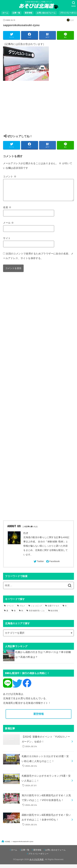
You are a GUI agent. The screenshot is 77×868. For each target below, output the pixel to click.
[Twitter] (39, 565)
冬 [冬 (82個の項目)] (66, 609)
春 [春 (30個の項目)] (15, 614)
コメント (10, 176)
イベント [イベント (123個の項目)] (10, 609)
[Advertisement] (38, 110)
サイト (7, 242)
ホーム (5, 13)
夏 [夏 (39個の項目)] (7, 614)
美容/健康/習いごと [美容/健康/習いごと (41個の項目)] (37, 614)
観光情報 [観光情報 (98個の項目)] (54, 614)
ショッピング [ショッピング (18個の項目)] (36, 609)
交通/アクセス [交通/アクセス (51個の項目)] (53, 609)
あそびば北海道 (37, 863)
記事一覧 (16, 13)
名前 (7, 211)
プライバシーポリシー (38, 857)
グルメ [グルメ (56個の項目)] (22, 609)
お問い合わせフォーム (46, 13)
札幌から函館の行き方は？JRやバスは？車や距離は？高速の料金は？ (43, 658)
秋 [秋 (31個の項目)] (22, 614)
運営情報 (28, 13)
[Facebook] (53, 565)
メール (8, 226)
